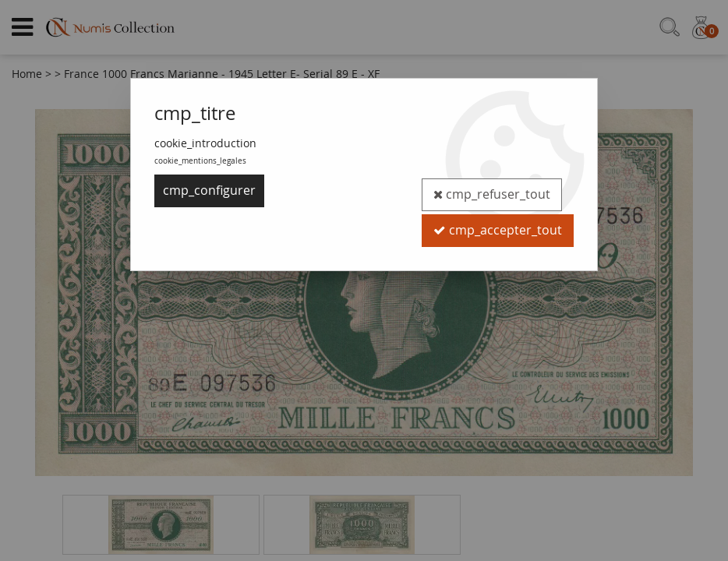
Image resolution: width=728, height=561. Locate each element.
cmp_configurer (209, 191)
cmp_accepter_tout (497, 224)
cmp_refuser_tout (491, 191)
